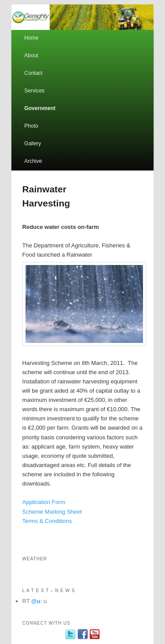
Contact (33, 73)
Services (34, 91)
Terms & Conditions (47, 521)
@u (36, 601)
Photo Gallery (33, 135)
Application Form (44, 502)
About (31, 55)
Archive (33, 161)
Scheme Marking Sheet (52, 512)
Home (31, 38)
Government (40, 108)
